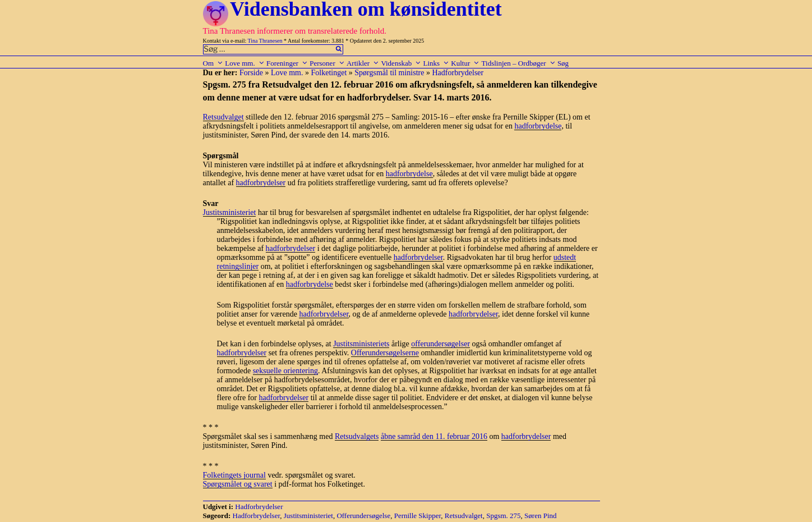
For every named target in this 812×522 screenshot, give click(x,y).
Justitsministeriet (230, 212)
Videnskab (401, 63)
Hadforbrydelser (458, 73)
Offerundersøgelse (363, 516)
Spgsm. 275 (503, 516)
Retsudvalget (223, 117)
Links (436, 63)
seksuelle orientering (285, 371)
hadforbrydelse (538, 126)
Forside (251, 73)
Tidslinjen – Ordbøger (519, 63)
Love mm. (244, 63)
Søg (563, 63)
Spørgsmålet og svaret (238, 484)
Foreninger (287, 63)
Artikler (363, 63)
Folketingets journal (234, 475)
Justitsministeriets (361, 344)
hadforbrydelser (261, 183)
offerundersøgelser (440, 344)
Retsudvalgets (357, 436)
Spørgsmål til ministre (389, 73)
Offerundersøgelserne (385, 353)
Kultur (465, 63)
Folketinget (329, 73)
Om (213, 63)
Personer (327, 63)
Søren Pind (540, 516)
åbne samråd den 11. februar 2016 (434, 436)
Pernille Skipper (418, 516)
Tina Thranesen (265, 41)
